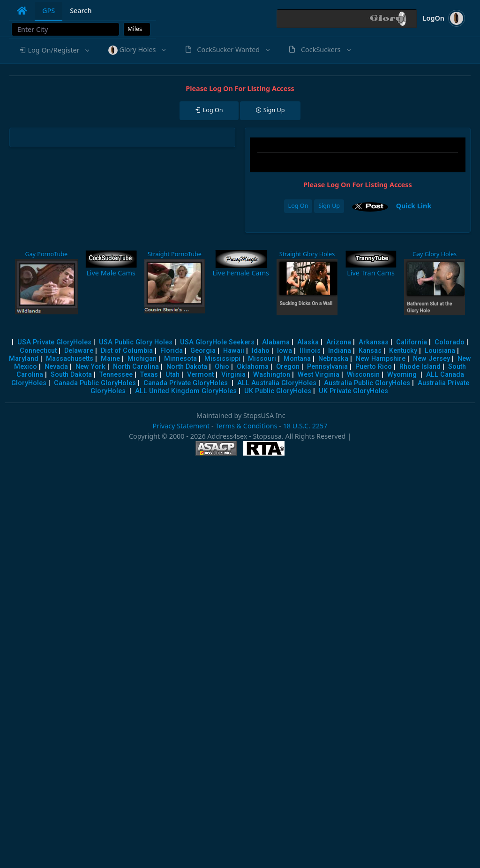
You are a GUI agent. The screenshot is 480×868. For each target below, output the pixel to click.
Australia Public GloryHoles (367, 383)
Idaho (261, 351)
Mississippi (222, 359)
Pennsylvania (327, 367)
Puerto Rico (374, 367)
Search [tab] (81, 11)
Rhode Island (420, 367)
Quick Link (414, 206)
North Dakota (187, 367)
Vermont (200, 375)
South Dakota (71, 375)
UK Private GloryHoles (353, 391)
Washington (272, 375)
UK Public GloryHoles (278, 391)
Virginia (233, 375)
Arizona (339, 342)
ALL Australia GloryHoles (277, 383)
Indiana (340, 351)
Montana (297, 359)
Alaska (308, 342)
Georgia (203, 351)
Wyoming (402, 375)
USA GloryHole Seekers (217, 342)
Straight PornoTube (175, 254)
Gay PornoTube (46, 254)
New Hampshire (381, 359)
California (412, 342)
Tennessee (116, 375)
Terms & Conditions (246, 426)
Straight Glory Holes (307, 254)
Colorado (450, 342)
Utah (172, 375)
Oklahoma (253, 367)
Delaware (79, 351)
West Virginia (319, 375)
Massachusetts (70, 359)
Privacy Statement (181, 426)
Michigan (142, 359)
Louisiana (440, 351)
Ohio (222, 367)
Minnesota (180, 359)
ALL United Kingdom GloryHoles (186, 391)
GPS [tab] (49, 11)
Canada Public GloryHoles (95, 383)
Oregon (288, 367)
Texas (149, 375)
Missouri (262, 359)
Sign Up (329, 206)
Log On (298, 206)
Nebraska (333, 359)
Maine (110, 359)
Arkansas (374, 342)
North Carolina (136, 367)
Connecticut (38, 351)
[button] (54, 50)
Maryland (24, 359)
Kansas (370, 351)
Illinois (310, 351)
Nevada (56, 367)
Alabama (276, 342)
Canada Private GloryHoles (186, 383)
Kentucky (403, 351)
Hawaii (234, 351)
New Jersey (431, 359)
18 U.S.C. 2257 (305, 426)
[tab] (22, 11)
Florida (172, 351)
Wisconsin (363, 375)
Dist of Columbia (127, 351)
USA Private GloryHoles (54, 342)
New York (90, 367)
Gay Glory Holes (435, 254)
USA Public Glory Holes (136, 342)
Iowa (285, 351)
